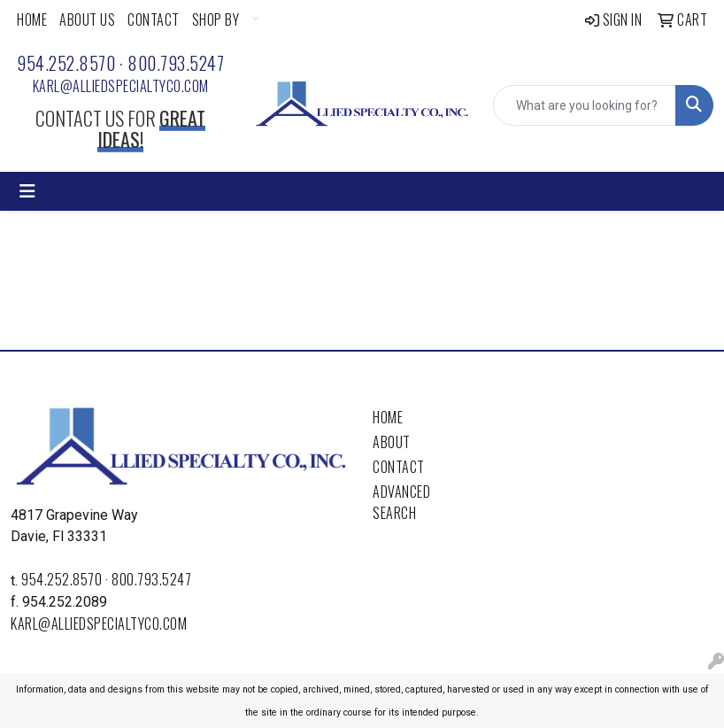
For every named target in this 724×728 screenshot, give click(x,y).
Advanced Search (401, 502)
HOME (32, 19)
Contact (399, 467)
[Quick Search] (585, 105)
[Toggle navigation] (27, 191)
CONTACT (154, 19)
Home (388, 417)
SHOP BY (216, 19)
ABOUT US (87, 19)
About (392, 442)
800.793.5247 (176, 63)
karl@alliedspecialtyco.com (121, 86)
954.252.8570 (66, 63)
